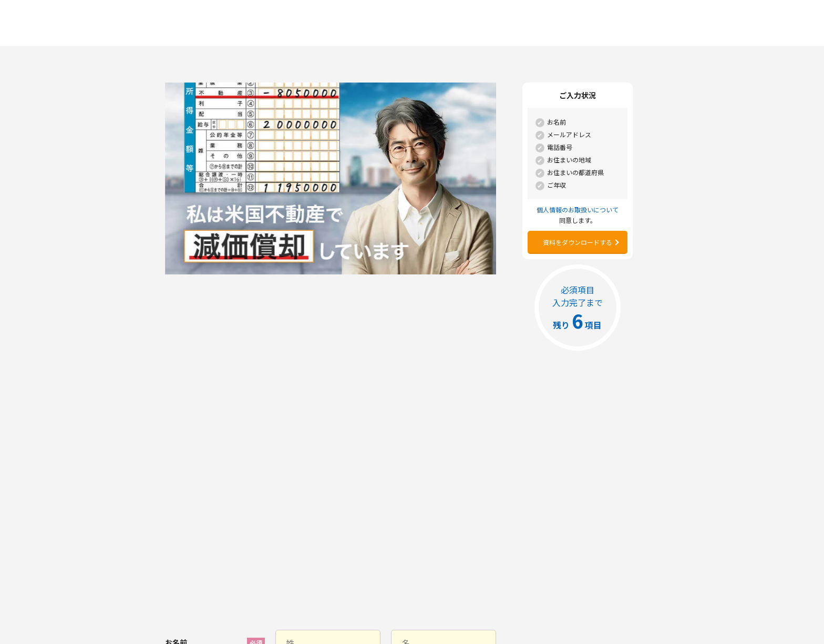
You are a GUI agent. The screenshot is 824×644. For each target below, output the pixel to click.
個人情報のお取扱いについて (306, 504)
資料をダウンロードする (578, 242)
